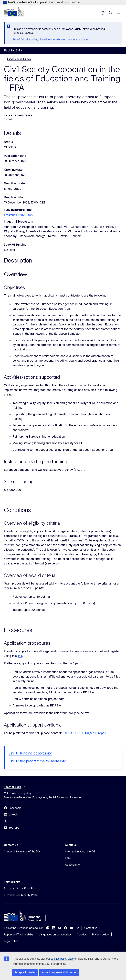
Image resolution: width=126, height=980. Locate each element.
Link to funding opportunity (30, 753)
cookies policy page (62, 959)
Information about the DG (80, 851)
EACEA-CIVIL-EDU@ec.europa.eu (85, 733)
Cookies (82, 934)
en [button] (103, 13)
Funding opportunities (19, 59)
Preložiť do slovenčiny (25, 40)
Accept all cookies (25, 972)
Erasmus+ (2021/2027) (19, 215)
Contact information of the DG (22, 851)
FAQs (68, 858)
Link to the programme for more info (37, 761)
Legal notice (11, 941)
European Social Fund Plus (20, 888)
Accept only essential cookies (59, 972)
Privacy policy (100, 934)
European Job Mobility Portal (21, 895)
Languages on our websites (55, 934)
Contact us (91, 928)
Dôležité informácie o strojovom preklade (64, 40)
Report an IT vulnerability (19, 934)
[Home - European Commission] (14, 12)
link (20, 656)
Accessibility (72, 865)
